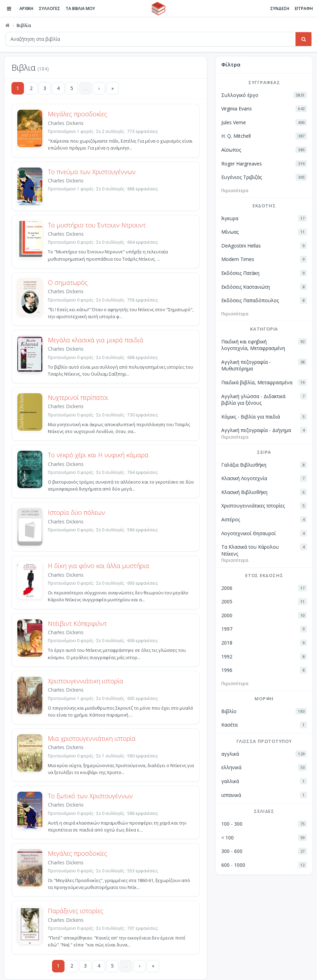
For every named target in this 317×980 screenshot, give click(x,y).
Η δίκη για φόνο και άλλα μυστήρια (98, 566)
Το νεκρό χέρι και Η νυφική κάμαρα (98, 455)
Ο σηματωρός (68, 282)
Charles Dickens (66, 123)
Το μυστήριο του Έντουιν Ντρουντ (97, 225)
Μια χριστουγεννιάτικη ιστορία (92, 738)
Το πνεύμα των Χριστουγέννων (92, 172)
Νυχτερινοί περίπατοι (78, 397)
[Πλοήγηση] (9, 9)
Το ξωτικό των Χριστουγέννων (90, 796)
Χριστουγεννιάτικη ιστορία (85, 681)
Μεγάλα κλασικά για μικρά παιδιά (96, 340)
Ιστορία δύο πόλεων (76, 512)
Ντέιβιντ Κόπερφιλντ (77, 623)
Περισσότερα (235, 191)
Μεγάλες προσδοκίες (78, 114)
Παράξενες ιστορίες (76, 911)
